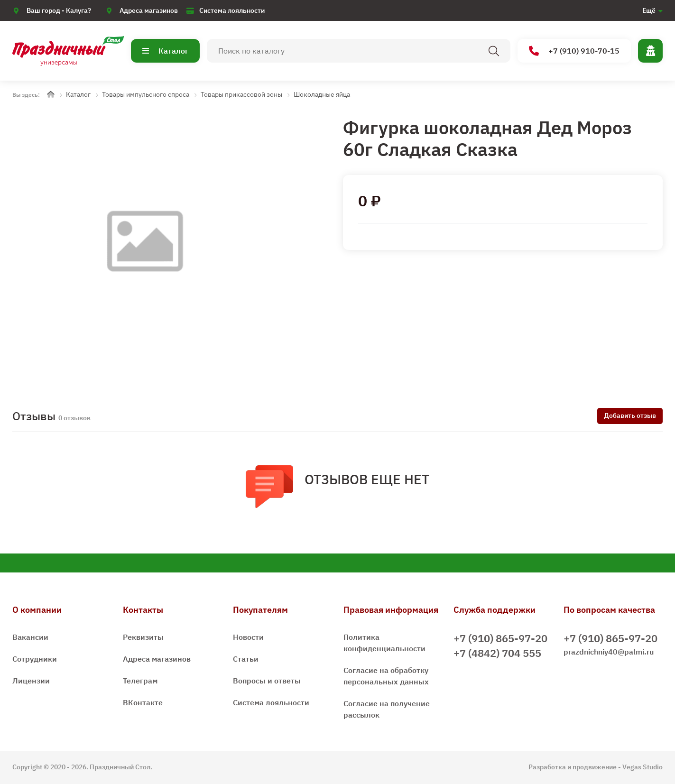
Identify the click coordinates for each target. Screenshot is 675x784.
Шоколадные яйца (322, 94)
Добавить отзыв (630, 415)
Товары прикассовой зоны (241, 94)
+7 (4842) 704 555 (497, 653)
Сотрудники (35, 659)
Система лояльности (232, 10)
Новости (248, 637)
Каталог (165, 51)
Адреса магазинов (149, 10)
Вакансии (30, 637)
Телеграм (140, 681)
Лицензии (31, 681)
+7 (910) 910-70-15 (574, 51)
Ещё (649, 10)
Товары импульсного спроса (146, 94)
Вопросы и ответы (267, 681)
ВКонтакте (143, 702)
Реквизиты (143, 637)
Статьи (246, 659)
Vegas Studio (643, 767)
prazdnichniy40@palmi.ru (609, 652)
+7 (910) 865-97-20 (500, 638)
